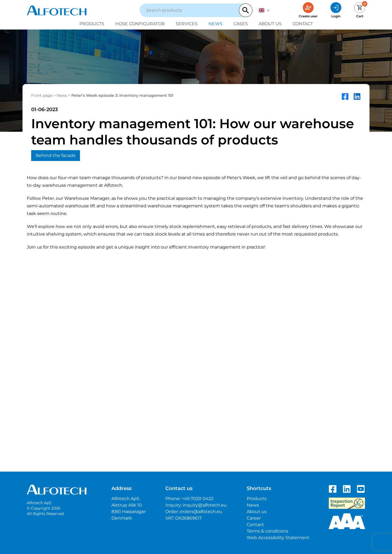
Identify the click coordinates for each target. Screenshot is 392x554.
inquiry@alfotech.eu (205, 505)
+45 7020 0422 (197, 499)
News (216, 24)
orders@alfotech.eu (201, 512)
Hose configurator (140, 24)
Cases (241, 24)
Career (254, 518)
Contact (303, 24)
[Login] (336, 10)
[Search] (246, 10)
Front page (42, 95)
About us (270, 24)
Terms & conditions (267, 531)
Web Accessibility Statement (278, 538)
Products (92, 24)
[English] (264, 10)
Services (187, 24)
